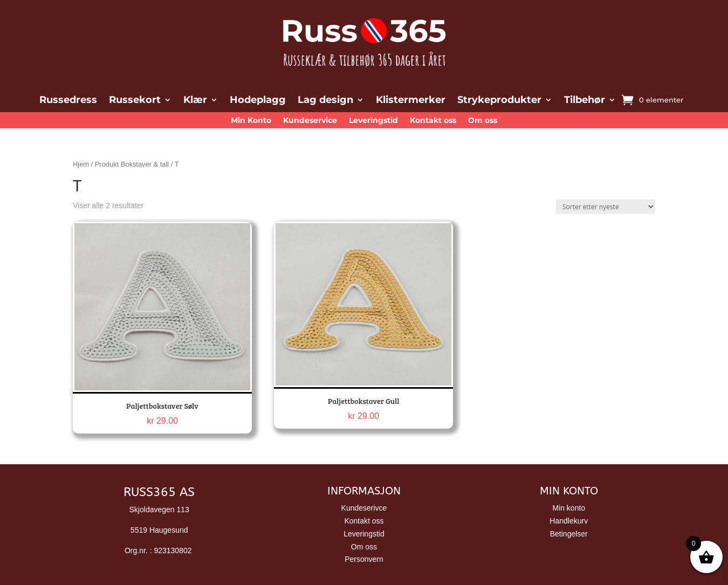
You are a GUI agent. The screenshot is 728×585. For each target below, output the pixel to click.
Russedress (68, 101)
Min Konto (251, 121)
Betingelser (569, 534)
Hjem (81, 164)
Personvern (364, 559)
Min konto (569, 508)
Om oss (483, 121)
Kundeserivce (364, 508)
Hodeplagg (258, 101)
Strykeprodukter (499, 101)
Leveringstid (373, 121)
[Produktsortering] (606, 207)
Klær (195, 101)
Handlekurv (569, 521)
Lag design (325, 101)
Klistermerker (411, 101)
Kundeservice (310, 121)
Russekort (135, 101)
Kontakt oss (433, 121)
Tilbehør (585, 101)
